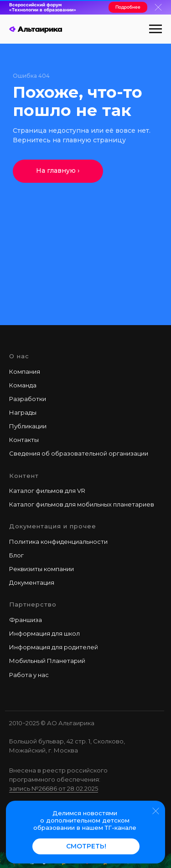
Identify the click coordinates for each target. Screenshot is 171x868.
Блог (16, 555)
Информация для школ (44, 633)
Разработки (28, 399)
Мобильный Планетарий (47, 661)
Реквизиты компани (40, 569)
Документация (32, 582)
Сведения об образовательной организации (79, 453)
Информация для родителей (54, 647)
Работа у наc (29, 675)
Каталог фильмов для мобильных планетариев (82, 504)
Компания (25, 371)
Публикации (28, 426)
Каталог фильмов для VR (47, 491)
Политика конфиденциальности (58, 542)
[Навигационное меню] (155, 29)
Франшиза (26, 620)
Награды (23, 412)
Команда (23, 385)
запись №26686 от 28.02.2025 (54, 788)
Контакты (24, 440)
